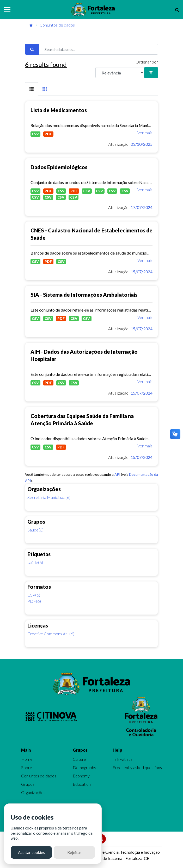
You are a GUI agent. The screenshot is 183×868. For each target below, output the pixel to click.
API (117, 474)
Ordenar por (147, 62)
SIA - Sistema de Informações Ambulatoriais (84, 295)
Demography (84, 767)
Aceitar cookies (31, 852)
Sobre (27, 767)
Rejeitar (74, 852)
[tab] (32, 89)
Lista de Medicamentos (59, 110)
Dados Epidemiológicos (59, 167)
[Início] (31, 25)
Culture (79, 759)
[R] (120, 73)
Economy (81, 776)
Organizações (33, 792)
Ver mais (145, 133)
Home (27, 759)
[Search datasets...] (99, 49)
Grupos (28, 784)
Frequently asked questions (137, 767)
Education (82, 784)
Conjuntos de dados (57, 25)
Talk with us (123, 759)
